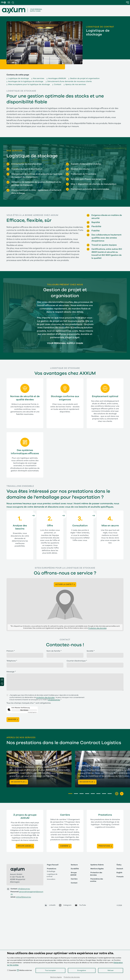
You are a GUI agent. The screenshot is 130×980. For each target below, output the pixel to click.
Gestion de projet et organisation (85, 78)
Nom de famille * (54, 651)
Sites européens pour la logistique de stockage (29, 85)
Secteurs (74, 864)
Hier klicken (24, 710)
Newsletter (2, 680)
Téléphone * (12, 661)
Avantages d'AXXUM (57, 78)
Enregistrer (82, 970)
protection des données (45, 697)
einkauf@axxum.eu (24, 897)
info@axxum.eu (54, 700)
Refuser (111, 970)
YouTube (83, 905)
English (119, 872)
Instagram (67, 905)
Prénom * (11, 651)
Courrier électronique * (77, 661)
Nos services (39, 78)
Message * (11, 672)
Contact (58, 85)
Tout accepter (50, 970)
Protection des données (97, 628)
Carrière (74, 879)
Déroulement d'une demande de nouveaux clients (70, 81)
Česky (119, 864)
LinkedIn (52, 905)
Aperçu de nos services (76, 85)
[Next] (122, 793)
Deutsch (120, 868)
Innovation (51, 879)
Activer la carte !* (64, 584)
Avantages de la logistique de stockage (26, 81)
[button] (9, 3)
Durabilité (75, 868)
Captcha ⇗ (32, 713)
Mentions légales (97, 868)
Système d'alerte (97, 864)
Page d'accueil (53, 864)
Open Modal (2, 684)
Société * (91, 651)
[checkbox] (8, 970)
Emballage (51, 871)
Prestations (52, 868)
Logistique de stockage (19, 78)
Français (120, 876)
